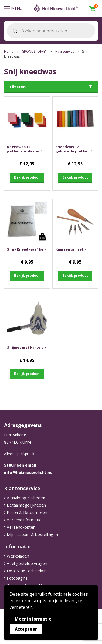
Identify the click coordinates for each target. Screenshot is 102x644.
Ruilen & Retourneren (27, 512)
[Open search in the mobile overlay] (51, 31)
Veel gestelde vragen (27, 563)
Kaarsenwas (65, 51)
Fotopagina (17, 578)
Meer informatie (33, 619)
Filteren (18, 87)
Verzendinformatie (24, 520)
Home (9, 51)
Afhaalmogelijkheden (26, 498)
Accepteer (26, 629)
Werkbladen (18, 556)
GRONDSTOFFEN (35, 51)
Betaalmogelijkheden (26, 505)
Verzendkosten (21, 527)
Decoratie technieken (27, 571)
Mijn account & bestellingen (32, 534)
